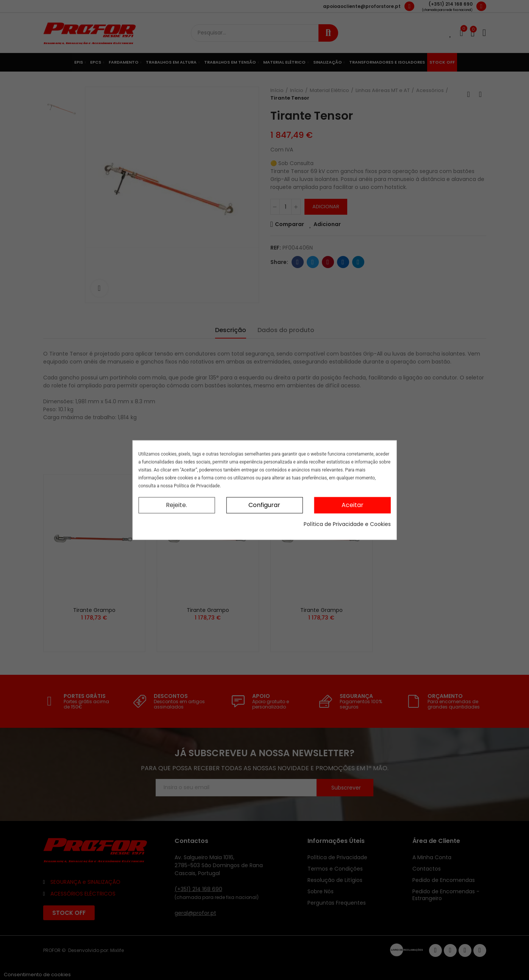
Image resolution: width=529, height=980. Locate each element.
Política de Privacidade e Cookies (347, 524)
